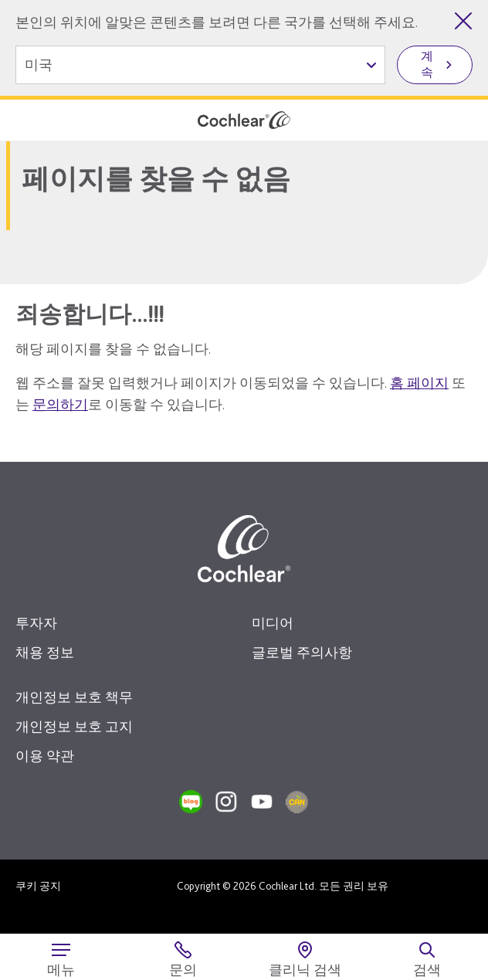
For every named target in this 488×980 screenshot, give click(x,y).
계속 (427, 64)
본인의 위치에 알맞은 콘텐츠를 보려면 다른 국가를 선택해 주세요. (217, 22)
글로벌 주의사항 (302, 652)
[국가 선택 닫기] (463, 21)
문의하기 (60, 404)
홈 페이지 (419, 383)
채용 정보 (45, 652)
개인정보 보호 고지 (74, 726)
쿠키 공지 (38, 886)
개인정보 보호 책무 (74, 697)
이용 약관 (45, 756)
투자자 (36, 623)
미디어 (273, 623)
